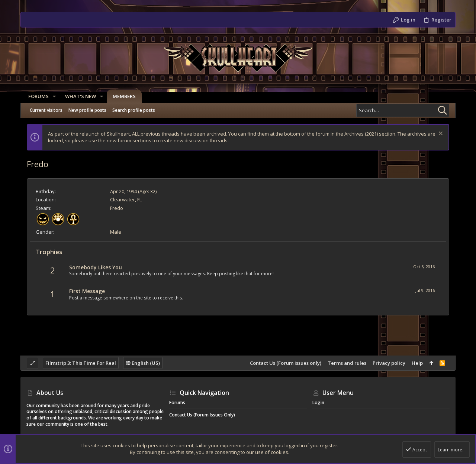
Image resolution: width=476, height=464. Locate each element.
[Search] (403, 110)
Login (318, 403)
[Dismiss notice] (440, 134)
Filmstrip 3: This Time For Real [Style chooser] (81, 363)
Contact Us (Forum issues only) (286, 363)
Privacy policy (389, 363)
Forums (177, 403)
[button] (52, 96)
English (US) (143, 363)
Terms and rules (347, 363)
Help (417, 363)
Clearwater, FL (126, 199)
